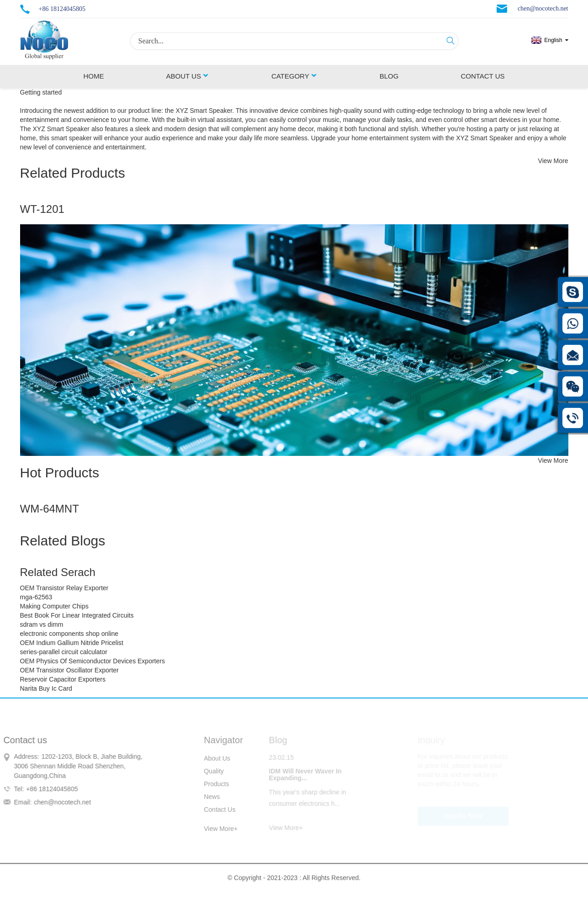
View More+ (214, 829)
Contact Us (482, 76)
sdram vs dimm (42, 624)
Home (93, 76)
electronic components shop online (69, 634)
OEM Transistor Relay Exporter (64, 588)
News (205, 797)
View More (553, 161)
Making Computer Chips (54, 606)
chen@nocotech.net (543, 8)
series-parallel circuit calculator (64, 652)
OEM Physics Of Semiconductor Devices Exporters (93, 661)
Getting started (41, 92)
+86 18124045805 (62, 9)
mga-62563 (36, 597)
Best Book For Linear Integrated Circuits (77, 615)
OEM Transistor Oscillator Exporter (69, 670)
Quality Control (207, 772)
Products (209, 784)
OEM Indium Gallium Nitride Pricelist (72, 643)
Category (294, 76)
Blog (389, 76)
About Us (187, 76)
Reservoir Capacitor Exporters (63, 679)
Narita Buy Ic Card (46, 688)
